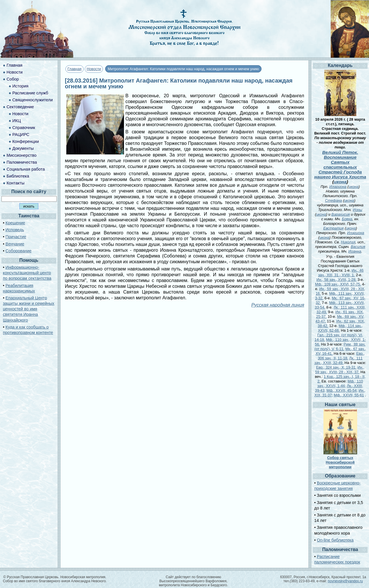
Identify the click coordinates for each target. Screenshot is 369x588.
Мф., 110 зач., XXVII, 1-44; (340, 383)
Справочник (24, 128)
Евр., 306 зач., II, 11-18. (341, 356)
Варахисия (341, 214)
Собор (13, 79)
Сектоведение (20, 107)
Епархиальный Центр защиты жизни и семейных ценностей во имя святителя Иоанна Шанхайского (29, 309)
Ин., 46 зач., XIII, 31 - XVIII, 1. (341, 273)
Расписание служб (30, 93)
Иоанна (355, 251)
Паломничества (22, 162)
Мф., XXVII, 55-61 (349, 395)
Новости (94, 69)
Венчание (15, 244)
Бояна (347, 219)
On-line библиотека (335, 540)
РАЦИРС (21, 135)
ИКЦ (17, 121)
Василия (358, 247)
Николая (348, 242)
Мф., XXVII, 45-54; (342, 390)
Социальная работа (26, 169)
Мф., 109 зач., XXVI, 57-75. (338, 284)
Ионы (358, 210)
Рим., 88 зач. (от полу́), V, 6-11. (340, 347)
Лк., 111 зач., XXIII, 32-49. (338, 360)
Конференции (26, 141)
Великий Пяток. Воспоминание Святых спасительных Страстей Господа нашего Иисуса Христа (340, 165)
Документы (23, 148)
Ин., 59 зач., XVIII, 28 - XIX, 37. (340, 370)
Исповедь (15, 230)
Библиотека (18, 176)
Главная (75, 69)
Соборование (18, 251)
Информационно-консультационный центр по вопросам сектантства (27, 273)
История (20, 86)
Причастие (16, 237)
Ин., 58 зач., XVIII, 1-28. (337, 280)
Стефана (333, 200)
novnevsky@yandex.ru (345, 581)
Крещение (15, 223)
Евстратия (333, 228)
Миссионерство (22, 155)
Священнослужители (33, 100)
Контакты (16, 183)
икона (340, 182)
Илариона (338, 187)
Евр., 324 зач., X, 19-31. (336, 367)
